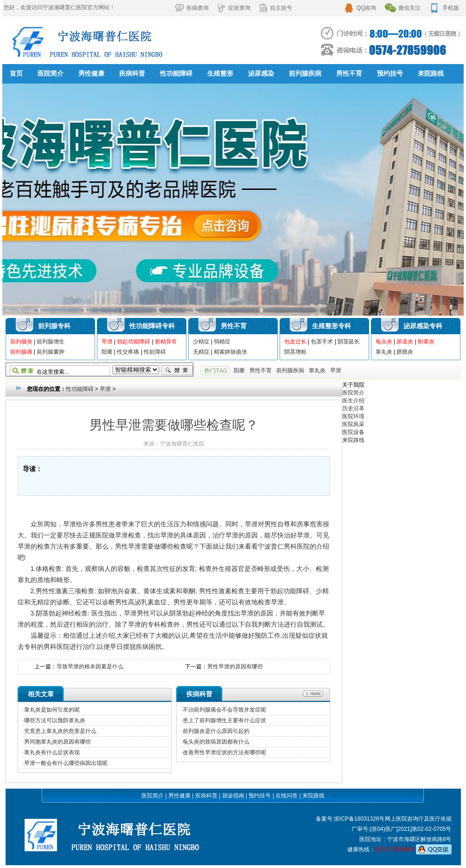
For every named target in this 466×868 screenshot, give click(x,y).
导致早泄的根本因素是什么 (90, 667)
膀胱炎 (405, 352)
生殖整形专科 (332, 326)
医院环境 (353, 416)
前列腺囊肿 (51, 352)
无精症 (201, 352)
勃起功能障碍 (134, 342)
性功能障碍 (176, 74)
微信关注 (403, 8)
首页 (16, 74)
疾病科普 (132, 74)
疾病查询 (192, 8)
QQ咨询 (360, 8)
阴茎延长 (349, 342)
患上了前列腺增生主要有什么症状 (224, 720)
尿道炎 (405, 342)
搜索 (177, 370)
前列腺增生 (51, 342)
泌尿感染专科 (423, 326)
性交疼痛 (128, 352)
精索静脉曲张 (230, 352)
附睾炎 (426, 342)
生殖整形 (220, 74)
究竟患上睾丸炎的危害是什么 (60, 731)
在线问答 (287, 796)
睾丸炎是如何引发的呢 (52, 710)
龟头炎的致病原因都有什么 (216, 742)
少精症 (201, 342)
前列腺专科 (54, 326)
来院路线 (431, 74)
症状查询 (234, 8)
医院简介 (51, 74)
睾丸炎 (384, 352)
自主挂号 (275, 8)
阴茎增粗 (295, 352)
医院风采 (353, 424)
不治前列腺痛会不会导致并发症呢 (224, 710)
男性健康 (91, 74)
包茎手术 (322, 342)
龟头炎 (384, 342)
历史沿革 (353, 408)
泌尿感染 (261, 74)
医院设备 (353, 432)
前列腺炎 (21, 342)
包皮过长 (295, 342)
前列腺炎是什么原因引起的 (216, 731)
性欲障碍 (155, 352)
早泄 (107, 342)
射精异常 (166, 342)
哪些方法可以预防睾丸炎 (55, 720)
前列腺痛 (21, 352)
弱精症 (222, 342)
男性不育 (349, 74)
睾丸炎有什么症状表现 (52, 752)
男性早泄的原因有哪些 (235, 667)
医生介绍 (353, 401)
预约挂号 (390, 74)
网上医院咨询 (402, 819)
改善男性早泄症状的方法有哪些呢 (224, 752)
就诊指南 (233, 796)
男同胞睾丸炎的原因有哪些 (57, 742)
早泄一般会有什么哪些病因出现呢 (66, 763)
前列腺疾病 (305, 74)
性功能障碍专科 (152, 326)
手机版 (444, 8)
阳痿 (107, 352)
